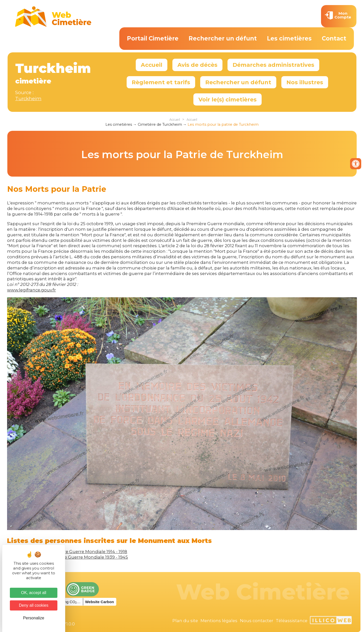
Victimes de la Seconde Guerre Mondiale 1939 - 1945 (73, 557)
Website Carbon (100, 602)
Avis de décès (197, 65)
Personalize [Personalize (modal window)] (34, 618)
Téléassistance (292, 621)
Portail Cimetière (153, 38)
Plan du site (185, 621)
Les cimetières (289, 38)
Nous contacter (257, 621)
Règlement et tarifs (161, 82)
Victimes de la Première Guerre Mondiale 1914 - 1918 (72, 552)
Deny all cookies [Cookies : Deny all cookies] (34, 605)
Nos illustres (305, 82)
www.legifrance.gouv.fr (31, 290)
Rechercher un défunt (223, 38)
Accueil (152, 65)
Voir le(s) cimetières (227, 99)
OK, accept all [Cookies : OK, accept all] (34, 593)
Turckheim (28, 99)
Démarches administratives (273, 65)
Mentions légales (219, 621)
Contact (334, 38)
